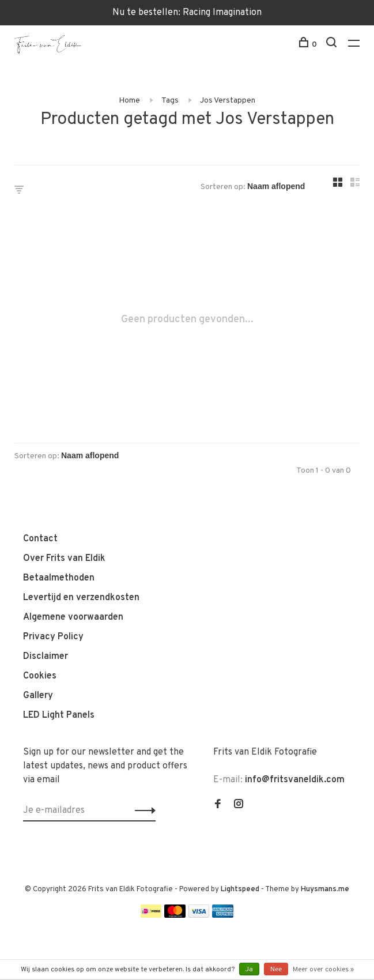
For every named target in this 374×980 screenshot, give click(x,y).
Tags (170, 101)
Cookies (40, 676)
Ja (249, 970)
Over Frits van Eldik (64, 559)
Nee (276, 970)
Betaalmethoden (59, 578)
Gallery (38, 696)
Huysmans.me (325, 889)
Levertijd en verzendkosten (81, 598)
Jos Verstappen (228, 101)
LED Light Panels (59, 715)
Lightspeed (240, 889)
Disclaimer (46, 657)
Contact (40, 539)
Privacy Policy (53, 637)
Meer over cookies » (323, 970)
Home (129, 101)
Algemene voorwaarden (73, 617)
